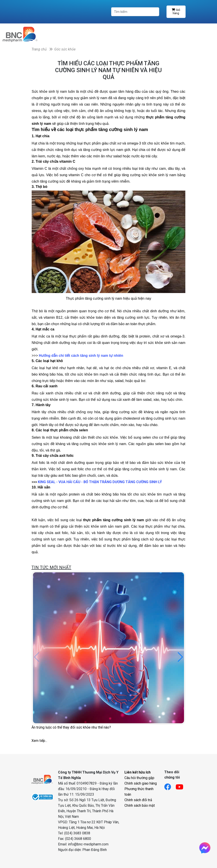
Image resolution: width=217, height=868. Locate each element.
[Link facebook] (170, 786)
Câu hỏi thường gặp (139, 778)
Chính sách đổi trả (138, 800)
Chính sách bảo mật (140, 805)
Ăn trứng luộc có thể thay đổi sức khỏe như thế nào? (71, 727)
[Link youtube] (182, 786)
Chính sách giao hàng (141, 783)
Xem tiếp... (39, 741)
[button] (180, 657)
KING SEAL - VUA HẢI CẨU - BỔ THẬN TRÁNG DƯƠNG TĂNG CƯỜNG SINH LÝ (100, 482)
